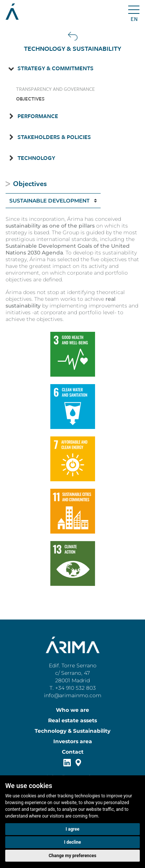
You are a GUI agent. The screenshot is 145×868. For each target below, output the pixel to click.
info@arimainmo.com (73, 695)
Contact (73, 752)
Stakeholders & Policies (54, 137)
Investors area (73, 741)
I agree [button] (72, 829)
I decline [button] (73, 842)
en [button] (134, 19)
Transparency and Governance (55, 89)
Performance (38, 116)
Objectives (30, 99)
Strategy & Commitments (56, 68)
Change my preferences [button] (73, 856)
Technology (36, 158)
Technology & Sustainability (72, 731)
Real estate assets (72, 720)
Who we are (72, 710)
